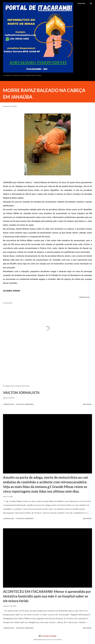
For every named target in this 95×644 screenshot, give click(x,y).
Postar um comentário (25, 404)
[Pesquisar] (81, 3)
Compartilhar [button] (84, 297)
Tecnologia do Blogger (47, 636)
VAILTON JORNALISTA (21, 393)
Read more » (88, 404)
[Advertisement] (47, 368)
